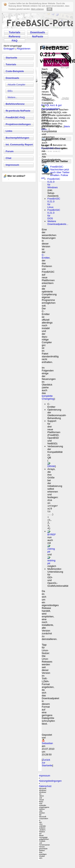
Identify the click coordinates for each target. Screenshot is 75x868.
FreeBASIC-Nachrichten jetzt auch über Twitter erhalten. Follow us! (55, 172)
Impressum (12, 165)
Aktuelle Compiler (16, 85)
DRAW (51, 466)
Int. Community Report (19, 145)
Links (9, 131)
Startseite (11, 58)
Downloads (38, 32)
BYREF (52, 541)
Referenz (15, 36)
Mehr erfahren (37, 9)
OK (49, 9)
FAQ (15, 41)
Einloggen (9, 49)
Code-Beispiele (15, 71)
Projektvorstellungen (18, 124)
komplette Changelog (48, 397)
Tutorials (15, 32)
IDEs (10, 91)
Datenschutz (45, 792)
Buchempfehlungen (17, 138)
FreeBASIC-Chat (51, 148)
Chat (9, 158)
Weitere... (12, 97)
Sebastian (47, 749)
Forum (10, 151)
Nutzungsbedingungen (50, 787)
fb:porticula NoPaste (18, 111)
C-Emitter (46, 256)
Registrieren (24, 49)
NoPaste (38, 36)
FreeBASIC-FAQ (15, 117)
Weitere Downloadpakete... (58, 223)
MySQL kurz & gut (51, 105)
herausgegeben (51, 109)
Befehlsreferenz (15, 104)
